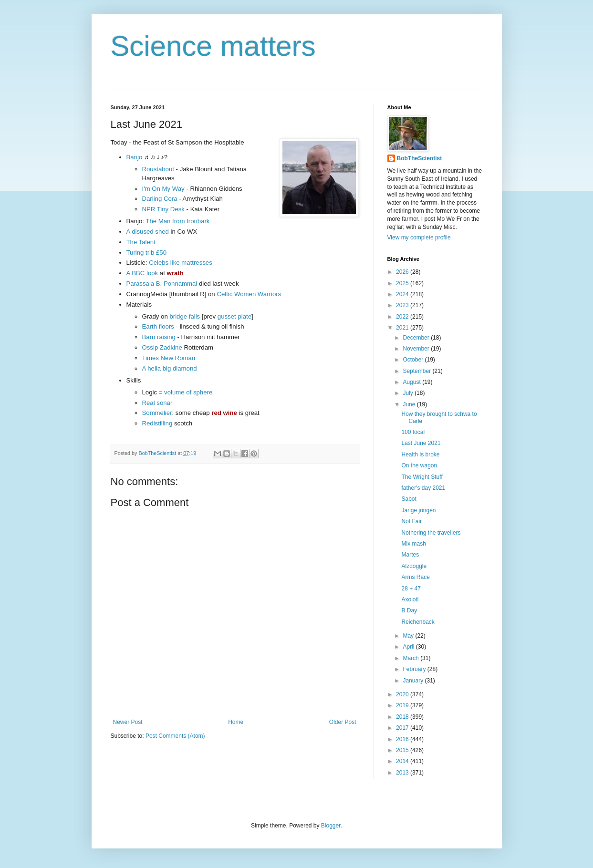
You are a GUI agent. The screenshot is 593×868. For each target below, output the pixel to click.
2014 (403, 761)
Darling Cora (160, 199)
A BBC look (142, 273)
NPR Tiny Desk (163, 209)
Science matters (213, 46)
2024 (403, 294)
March (411, 658)
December (417, 338)
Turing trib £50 (147, 253)
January (414, 681)
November (417, 349)
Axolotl (410, 599)
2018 (403, 717)
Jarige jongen (418, 510)
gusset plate (234, 316)
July (409, 393)
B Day (409, 610)
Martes (410, 555)
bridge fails (185, 316)
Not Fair (411, 521)
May (409, 636)
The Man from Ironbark (177, 221)
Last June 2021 (421, 443)
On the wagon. (420, 465)
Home (236, 722)
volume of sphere (188, 392)
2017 (403, 728)
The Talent (141, 242)
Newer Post (128, 722)
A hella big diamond (170, 368)
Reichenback (418, 622)
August (412, 382)
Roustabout (158, 169)
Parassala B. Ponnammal (162, 284)
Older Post (343, 722)
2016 (403, 739)
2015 (403, 750)
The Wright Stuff (422, 477)
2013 (403, 773)
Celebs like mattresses (181, 263)
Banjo (135, 157)
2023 (403, 305)
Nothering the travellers (431, 533)
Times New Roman (169, 358)
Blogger (331, 826)
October (414, 360)
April (409, 647)
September (417, 371)
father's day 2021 (423, 488)
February (415, 669)
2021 (403, 328)
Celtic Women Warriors (249, 294)
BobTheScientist (420, 158)
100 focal (413, 432)
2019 (403, 705)
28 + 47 (411, 589)
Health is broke (420, 455)
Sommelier (157, 413)
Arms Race (415, 577)
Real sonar (157, 403)
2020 (403, 694)
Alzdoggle (414, 566)
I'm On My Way (163, 189)
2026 (403, 272)
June (410, 404)
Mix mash (413, 544)
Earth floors (158, 326)
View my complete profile (419, 238)
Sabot (409, 499)
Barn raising (159, 337)
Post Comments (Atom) (175, 736)
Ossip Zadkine (162, 347)
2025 (403, 283)
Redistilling (157, 423)
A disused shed (148, 232)
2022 (403, 317)
